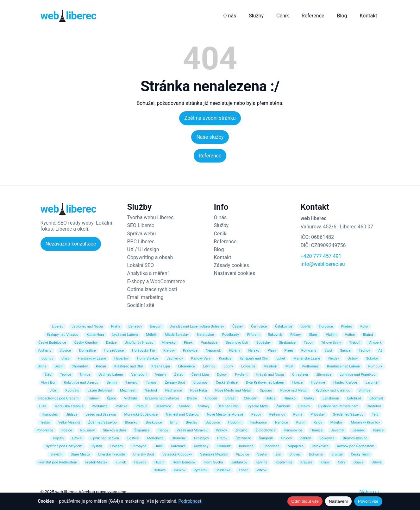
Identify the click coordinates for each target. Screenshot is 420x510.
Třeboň (355, 343)
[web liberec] (69, 16)
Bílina (42, 366)
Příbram (253, 335)
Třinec (244, 470)
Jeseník (358, 430)
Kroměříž (224, 446)
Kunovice (246, 446)
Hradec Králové (345, 382)
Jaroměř (372, 382)
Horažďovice (114, 351)
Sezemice (163, 406)
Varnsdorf (139, 375)
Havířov (140, 462)
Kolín (364, 326)
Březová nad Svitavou (162, 398)
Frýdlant (241, 375)
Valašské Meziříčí (214, 454)
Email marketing (145, 297)
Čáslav (238, 326)
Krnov (325, 462)
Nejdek (334, 358)
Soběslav (263, 343)
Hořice (298, 382)
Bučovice (213, 422)
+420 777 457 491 (321, 256)
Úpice (111, 398)
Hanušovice (293, 430)
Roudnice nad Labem (344, 366)
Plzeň (288, 351)
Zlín (278, 454)
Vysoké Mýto (258, 406)
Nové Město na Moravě (225, 414)
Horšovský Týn (144, 351)
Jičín (53, 390)
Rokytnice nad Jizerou (81, 382)
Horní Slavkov (148, 358)
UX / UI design (143, 249)
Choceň (211, 398)
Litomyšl (376, 398)
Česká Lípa (200, 375)
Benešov (135, 326)
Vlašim (331, 335)
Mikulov (337, 422)
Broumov (201, 382)
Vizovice (242, 454)
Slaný (313, 335)
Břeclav (192, 422)
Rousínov (87, 430)
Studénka (223, 470)
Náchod (151, 390)
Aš (380, 351)
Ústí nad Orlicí (228, 406)
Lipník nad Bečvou (105, 438)
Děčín (59, 366)
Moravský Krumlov (365, 422)
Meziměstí (128, 390)
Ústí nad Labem (111, 375)
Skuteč (185, 406)
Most (290, 366)
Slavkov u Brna (114, 430)
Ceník (283, 16)
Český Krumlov (86, 343)
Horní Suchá (213, 462)
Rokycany (309, 351)
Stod (328, 351)
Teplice (66, 375)
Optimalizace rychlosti (152, 289)
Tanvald (132, 382)
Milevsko (169, 343)
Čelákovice (284, 326)
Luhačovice (271, 446)
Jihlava (72, 414)
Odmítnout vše (305, 501)
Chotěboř (374, 406)
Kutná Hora (95, 335)
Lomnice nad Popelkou (358, 375)
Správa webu (142, 234)
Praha (116, 326)
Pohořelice (45, 430)
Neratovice (205, 335)
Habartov (122, 358)
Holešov (117, 446)
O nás (230, 16)
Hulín (159, 446)
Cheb (66, 358)
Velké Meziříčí (69, 422)
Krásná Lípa (161, 366)
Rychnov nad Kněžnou (333, 390)
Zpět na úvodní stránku (210, 118)
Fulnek (121, 462)
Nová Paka (199, 390)
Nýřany (235, 351)
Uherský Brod (144, 454)
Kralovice (190, 351)
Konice (378, 430)
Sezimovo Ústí (237, 343)
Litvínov (209, 366)
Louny (228, 366)
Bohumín (316, 454)
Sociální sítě (141, 305)
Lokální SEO (141, 265)
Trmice (85, 375)
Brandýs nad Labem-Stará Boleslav (197, 326)
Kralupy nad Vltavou (63, 335)
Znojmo (241, 430)
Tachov (364, 351)
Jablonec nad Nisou (87, 326)
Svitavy (204, 406)
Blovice (65, 351)
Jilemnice (324, 375)
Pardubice (100, 406)
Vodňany (44, 351)
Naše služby (210, 137)
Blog (342, 16)
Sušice (345, 351)
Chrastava (300, 375)
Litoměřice (187, 366)
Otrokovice (320, 446)
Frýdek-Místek (97, 462)
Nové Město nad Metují (233, 390)
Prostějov (201, 438)
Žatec (179, 375)
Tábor (308, 343)
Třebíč (45, 422)
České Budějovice (52, 343)
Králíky (309, 398)
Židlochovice (265, 430)
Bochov (47, 358)
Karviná (262, 462)
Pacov (256, 414)
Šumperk (266, 438)
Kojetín (58, 438)
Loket (281, 358)
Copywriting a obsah (150, 257)
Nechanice (174, 390)
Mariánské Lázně (307, 358)
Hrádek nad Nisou (270, 375)
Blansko (131, 422)
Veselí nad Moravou (192, 430)
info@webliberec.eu (323, 264)
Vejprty (161, 375)
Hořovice (326, 326)
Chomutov (80, 366)
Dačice (111, 343)
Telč (375, 414)
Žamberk (283, 406)
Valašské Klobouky (177, 454)
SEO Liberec (141, 225)
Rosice (67, 430)
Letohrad (354, 398)
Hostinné (318, 382)
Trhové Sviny (331, 343)
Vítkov (262, 470)
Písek (188, 343)
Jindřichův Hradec (139, 343)
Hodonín (235, 422)
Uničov (286, 438)
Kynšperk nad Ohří (254, 358)
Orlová (377, 462)
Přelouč (141, 406)
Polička (122, 406)
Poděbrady (231, 335)
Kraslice (225, 358)
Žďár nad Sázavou (103, 422)
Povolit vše (368, 501)
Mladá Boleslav (177, 335)
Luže (43, 406)
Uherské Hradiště (112, 454)
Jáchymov (175, 358)
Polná (298, 414)
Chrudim (251, 398)
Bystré (192, 398)
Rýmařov (201, 470)
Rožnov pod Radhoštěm (355, 446)
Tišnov (163, 430)
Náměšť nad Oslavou (182, 414)
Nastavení (338, 501)
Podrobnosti (191, 501)
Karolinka (178, 446)
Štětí (48, 375)
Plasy (272, 351)
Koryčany (201, 446)
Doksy (222, 375)
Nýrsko (254, 351)
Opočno (266, 390)
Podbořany (310, 366)
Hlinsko (289, 398)
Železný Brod (175, 382)
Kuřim (301, 422)
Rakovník (275, 335)
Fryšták (96, 446)
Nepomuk (213, 351)
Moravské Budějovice (141, 414)
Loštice (133, 438)
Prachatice (209, 343)
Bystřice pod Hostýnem (64, 446)
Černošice (259, 326)
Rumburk (375, 366)
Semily (112, 382)
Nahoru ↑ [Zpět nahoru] (369, 492)
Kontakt (368, 16)
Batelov (304, 406)
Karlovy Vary (201, 358)
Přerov (222, 438)
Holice (271, 398)
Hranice (317, 430)
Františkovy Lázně (92, 358)
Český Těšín (360, 454)
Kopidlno (72, 390)
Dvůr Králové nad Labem (265, 382)
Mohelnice (155, 438)
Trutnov (93, 398)
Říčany (295, 335)
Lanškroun (331, 398)
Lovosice (248, 366)
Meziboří (270, 366)
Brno (174, 422)
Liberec (58, 326)
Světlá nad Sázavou (348, 414)
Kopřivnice (284, 462)
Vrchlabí (131, 398)
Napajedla (296, 446)
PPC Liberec (141, 242)
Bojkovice (327, 438)
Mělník (151, 335)
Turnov (151, 382)
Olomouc (179, 438)
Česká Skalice (227, 382)
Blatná (368, 335)
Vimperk (375, 343)
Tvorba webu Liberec (150, 217)
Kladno (347, 326)
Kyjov (318, 422)
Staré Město (80, 454)
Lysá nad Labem (125, 335)
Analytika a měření (148, 273)
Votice (350, 335)
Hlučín (160, 462)
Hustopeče (258, 422)
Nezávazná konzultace (71, 244)
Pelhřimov (277, 414)
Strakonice (287, 343)
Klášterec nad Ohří (129, 366)
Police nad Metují (294, 390)
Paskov (179, 470)
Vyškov (222, 430)
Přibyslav (318, 414)
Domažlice (87, 351)
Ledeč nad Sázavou (101, 414)
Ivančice (282, 422)
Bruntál (337, 454)
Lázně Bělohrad (100, 390)
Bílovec (295, 454)
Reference (313, 16)
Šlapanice (142, 430)
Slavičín (56, 454)
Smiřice (364, 390)
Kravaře (306, 462)
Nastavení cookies (235, 273)
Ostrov (353, 358)
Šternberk (243, 438)
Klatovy (169, 351)
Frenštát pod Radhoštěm (58, 462)
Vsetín (262, 454)
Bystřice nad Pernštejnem (339, 406)
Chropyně (139, 446)
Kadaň (101, 366)
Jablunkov (239, 462)
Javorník (337, 430)
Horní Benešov (184, 462)
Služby (256, 16)
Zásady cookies (232, 265)
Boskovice (154, 422)
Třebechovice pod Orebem (58, 398)
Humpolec (50, 414)
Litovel (77, 438)
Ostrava (160, 470)
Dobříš (305, 326)
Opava (358, 462)
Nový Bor (49, 382)
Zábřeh (306, 438)
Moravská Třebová (69, 406)
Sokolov (373, 358)
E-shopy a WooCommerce (156, 281)
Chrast (231, 398)
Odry (341, 462)
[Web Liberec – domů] (69, 209)
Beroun (156, 326)
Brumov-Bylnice (355, 438)
